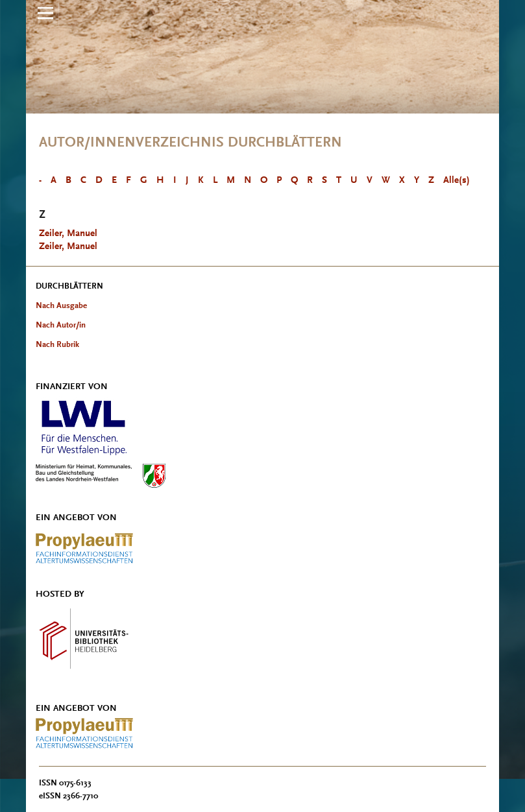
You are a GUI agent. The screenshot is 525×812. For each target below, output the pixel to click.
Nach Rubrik (57, 344)
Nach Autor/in (61, 325)
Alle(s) (457, 180)
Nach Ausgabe (61, 305)
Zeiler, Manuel (68, 233)
